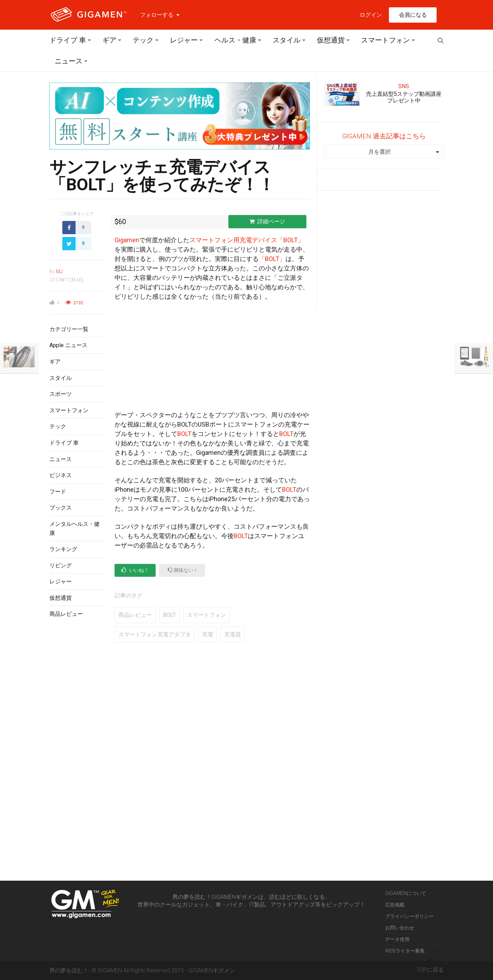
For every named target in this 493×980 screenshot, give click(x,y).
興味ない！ (183, 570)
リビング (61, 565)
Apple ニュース (68, 345)
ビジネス (61, 475)
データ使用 (397, 939)
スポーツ (61, 394)
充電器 (233, 634)
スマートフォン (385, 40)
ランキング (63, 549)
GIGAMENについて (406, 893)
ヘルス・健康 (235, 40)
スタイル (287, 40)
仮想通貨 (331, 40)
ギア (109, 40)
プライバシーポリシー (409, 916)
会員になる (413, 15)
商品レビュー (66, 614)
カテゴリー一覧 (69, 329)
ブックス (61, 508)
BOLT (184, 434)
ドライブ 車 (68, 40)
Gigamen (127, 240)
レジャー (184, 40)
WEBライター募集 (405, 951)
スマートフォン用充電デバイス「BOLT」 (247, 240)
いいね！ (135, 570)
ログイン (371, 15)
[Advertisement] (77, 737)
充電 (208, 634)
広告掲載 (395, 905)
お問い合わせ (400, 928)
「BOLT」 (272, 259)
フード (58, 492)
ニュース (69, 61)
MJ (59, 271)
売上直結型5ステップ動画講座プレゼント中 (404, 97)
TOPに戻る (430, 967)
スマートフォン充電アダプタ (155, 634)
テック (143, 40)
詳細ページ (267, 221)
